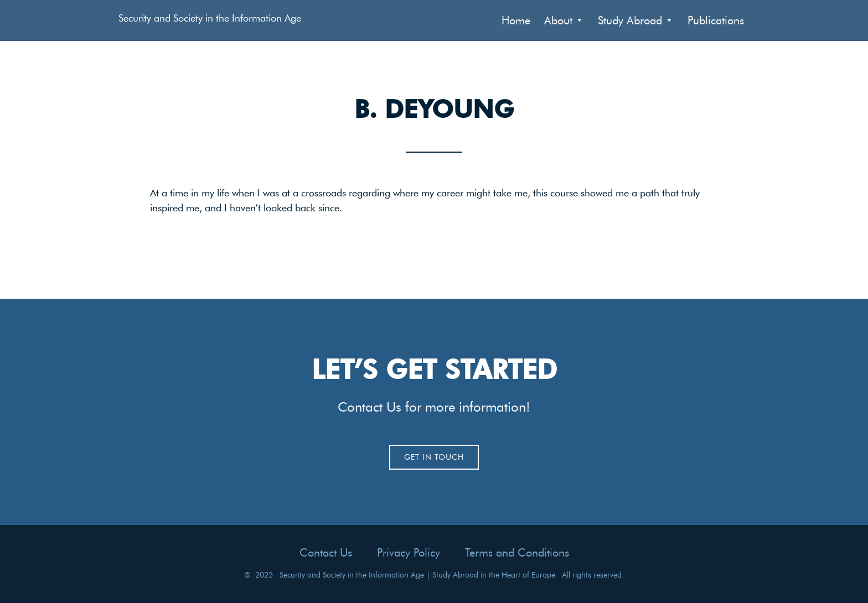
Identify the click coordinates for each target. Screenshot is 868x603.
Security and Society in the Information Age (210, 18)
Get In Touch (434, 457)
